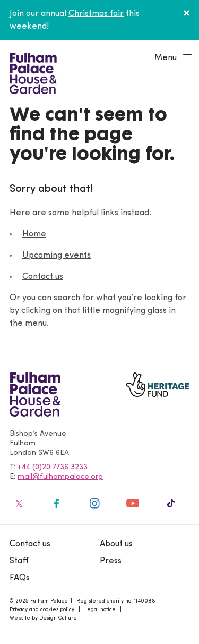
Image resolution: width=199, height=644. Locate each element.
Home (34, 234)
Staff (19, 561)
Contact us (43, 277)
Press (111, 561)
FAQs (20, 578)
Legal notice (100, 610)
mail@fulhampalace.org (60, 477)
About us (116, 544)
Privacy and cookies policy (42, 610)
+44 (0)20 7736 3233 (53, 467)
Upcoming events (57, 256)
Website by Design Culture (43, 618)
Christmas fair (96, 14)
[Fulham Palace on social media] (18, 503)
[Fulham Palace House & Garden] (32, 72)
